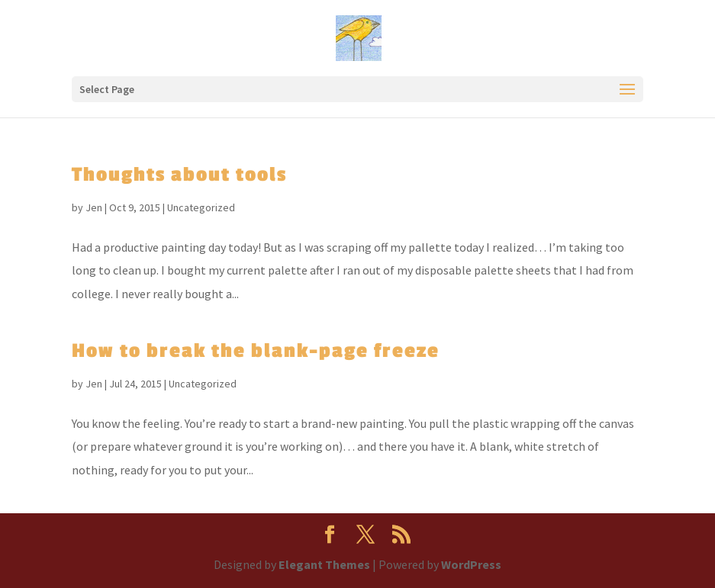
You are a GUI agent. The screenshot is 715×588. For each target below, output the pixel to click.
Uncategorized (201, 207)
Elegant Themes (324, 564)
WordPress (471, 564)
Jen (94, 207)
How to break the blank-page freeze (256, 351)
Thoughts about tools (179, 175)
